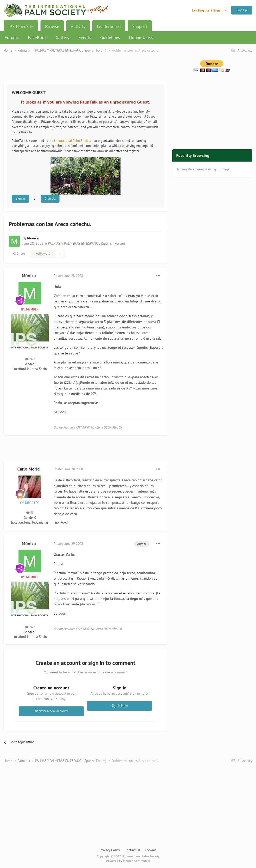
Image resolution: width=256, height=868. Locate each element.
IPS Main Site (21, 26)
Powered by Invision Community (128, 861)
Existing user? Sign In (209, 10)
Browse (52, 28)
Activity (78, 26)
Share (19, 254)
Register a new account (51, 711)
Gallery (62, 37)
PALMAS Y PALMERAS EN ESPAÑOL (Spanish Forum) (86, 243)
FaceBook (37, 37)
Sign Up (242, 10)
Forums (12, 37)
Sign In (20, 198)
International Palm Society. (73, 141)
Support (140, 26)
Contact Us (132, 850)
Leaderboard (109, 26)
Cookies (151, 850)
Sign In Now (120, 706)
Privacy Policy (110, 850)
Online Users (141, 37)
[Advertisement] (85, 70)
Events (85, 37)
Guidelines (110, 37)
